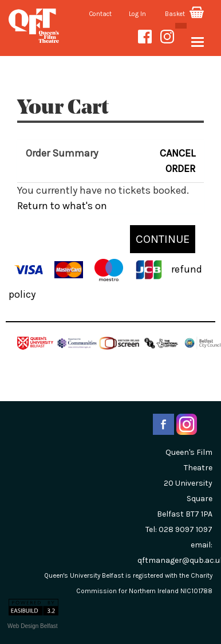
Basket (184, 14)
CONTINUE (163, 239)
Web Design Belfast (33, 626)
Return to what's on (62, 206)
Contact (100, 14)
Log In (137, 14)
